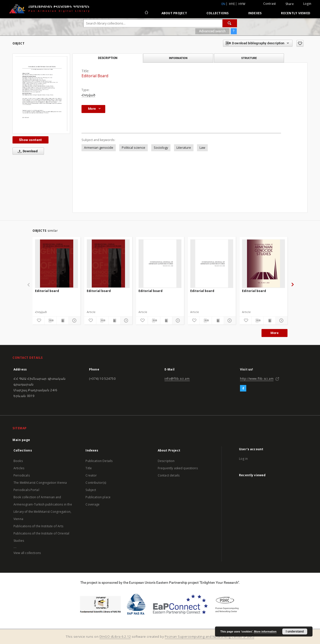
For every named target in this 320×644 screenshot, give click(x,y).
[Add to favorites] (300, 43)
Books (18, 461)
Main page (21, 440)
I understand (295, 631)
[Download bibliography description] (50, 320)
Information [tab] (178, 58)
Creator (91, 475)
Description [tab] (108, 58)
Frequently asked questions (178, 468)
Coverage (92, 504)
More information (265, 631)
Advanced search (212, 31)
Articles (19, 468)
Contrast (270, 4)
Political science (133, 148)
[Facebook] (243, 388)
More (274, 333)
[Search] (230, 23)
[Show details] (74, 320)
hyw (242, 4)
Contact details (169, 475)
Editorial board (47, 291)
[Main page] (146, 13)
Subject (91, 490)
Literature (184, 148)
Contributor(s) (96, 483)
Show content (30, 140)
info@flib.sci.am (177, 379)
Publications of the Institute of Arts (38, 526)
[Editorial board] (56, 263)
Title (89, 468)
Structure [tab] (249, 58)
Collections (218, 13)
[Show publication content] (63, 320)
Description (166, 461)
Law (202, 148)
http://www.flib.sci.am (257, 379)
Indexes (255, 13)
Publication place (98, 497)
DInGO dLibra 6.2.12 (115, 637)
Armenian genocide (99, 148)
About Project (174, 13)
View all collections (27, 553)
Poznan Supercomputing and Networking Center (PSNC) (209, 637)
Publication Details (99, 461)
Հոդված (88, 95)
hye (232, 4)
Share (290, 4)
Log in (243, 459)
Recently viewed (296, 13)
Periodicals (22, 475)
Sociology (161, 148)
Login (307, 4)
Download (27, 151)
